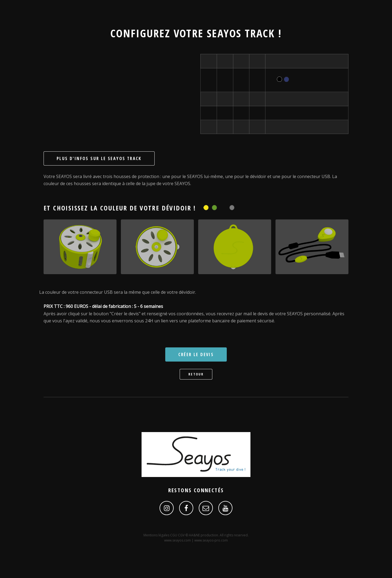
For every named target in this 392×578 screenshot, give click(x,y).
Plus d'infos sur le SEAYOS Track (99, 158)
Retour (196, 374)
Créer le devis (196, 354)
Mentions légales (157, 535)
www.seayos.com (177, 540)
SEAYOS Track (241, 33)
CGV (182, 535)
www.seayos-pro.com (211, 540)
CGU (174, 535)
